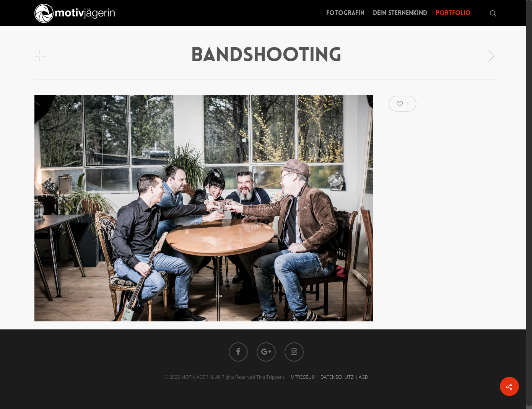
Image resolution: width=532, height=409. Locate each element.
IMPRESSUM (303, 377)
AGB (363, 377)
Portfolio (453, 13)
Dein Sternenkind (400, 13)
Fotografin (345, 13)
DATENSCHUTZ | (340, 377)
